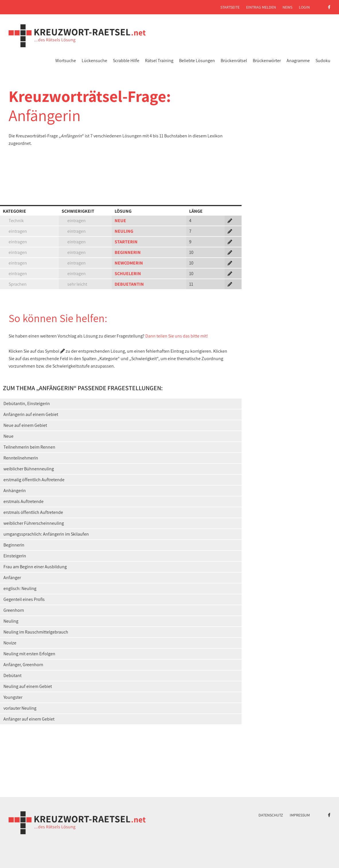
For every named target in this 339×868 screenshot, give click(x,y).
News (287, 7)
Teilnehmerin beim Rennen (29, 447)
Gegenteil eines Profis (24, 599)
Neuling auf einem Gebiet (28, 686)
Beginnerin (14, 545)
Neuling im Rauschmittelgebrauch (36, 632)
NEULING (124, 231)
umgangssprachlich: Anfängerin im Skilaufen (46, 534)
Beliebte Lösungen (197, 61)
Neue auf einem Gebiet (25, 425)
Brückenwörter (267, 61)
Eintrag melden (261, 7)
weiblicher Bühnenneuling (29, 469)
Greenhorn (14, 610)
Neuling (11, 621)
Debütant (12, 675)
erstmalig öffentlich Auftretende (34, 480)
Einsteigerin (15, 556)
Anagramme (298, 61)
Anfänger (12, 578)
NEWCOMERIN (129, 263)
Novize (10, 643)
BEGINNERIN (128, 252)
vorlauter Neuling (20, 708)
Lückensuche (94, 61)
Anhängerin (15, 491)
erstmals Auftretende (23, 501)
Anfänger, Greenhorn (23, 665)
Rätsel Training (159, 61)
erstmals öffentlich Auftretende (33, 512)
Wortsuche (66, 61)
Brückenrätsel (234, 61)
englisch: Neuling (20, 588)
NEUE (120, 221)
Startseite (230, 7)
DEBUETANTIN (129, 284)
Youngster (13, 697)
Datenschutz (271, 815)
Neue (8, 436)
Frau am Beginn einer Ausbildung (35, 567)
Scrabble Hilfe (126, 61)
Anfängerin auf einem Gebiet (31, 414)
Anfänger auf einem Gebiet (29, 719)
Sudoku (323, 61)
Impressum (300, 815)
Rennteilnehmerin (21, 458)
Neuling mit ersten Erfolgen (29, 654)
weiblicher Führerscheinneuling (34, 523)
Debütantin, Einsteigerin (27, 404)
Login (304, 7)
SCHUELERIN (128, 274)
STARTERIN (126, 242)
